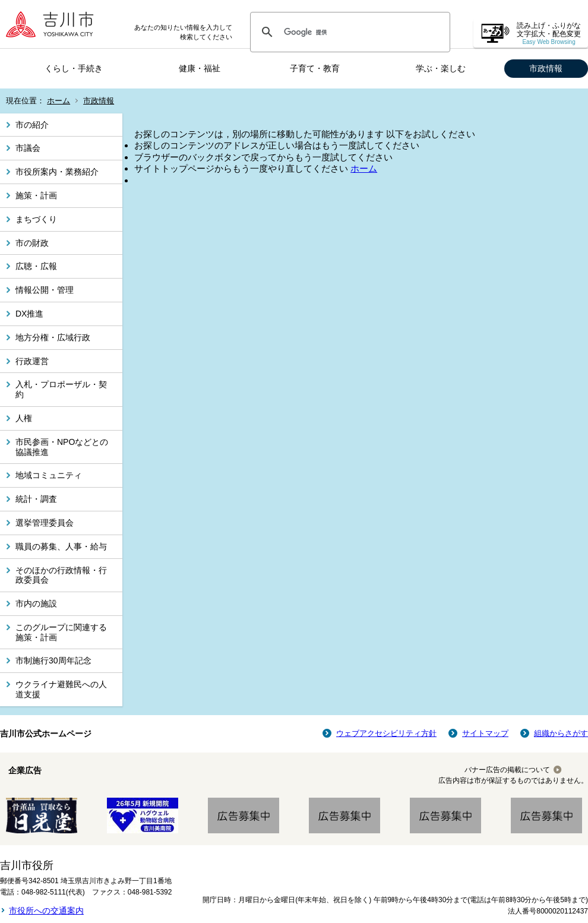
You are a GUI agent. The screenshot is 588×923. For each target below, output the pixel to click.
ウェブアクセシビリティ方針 (386, 733)
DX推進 (29, 314)
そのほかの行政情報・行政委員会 (61, 575)
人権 (24, 418)
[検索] (348, 32)
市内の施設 (36, 603)
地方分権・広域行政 (53, 337)
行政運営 (32, 361)
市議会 (28, 148)
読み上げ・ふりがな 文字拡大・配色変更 (549, 34)
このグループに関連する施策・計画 (61, 632)
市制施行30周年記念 (53, 660)
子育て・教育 (315, 68)
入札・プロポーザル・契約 (61, 389)
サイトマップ (485, 733)
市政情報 (546, 68)
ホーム (59, 101)
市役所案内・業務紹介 (57, 172)
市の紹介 (32, 125)
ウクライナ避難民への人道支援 (61, 689)
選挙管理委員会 (45, 523)
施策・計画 (36, 195)
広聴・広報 (36, 266)
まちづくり (36, 219)
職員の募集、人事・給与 (61, 546)
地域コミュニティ (49, 475)
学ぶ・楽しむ (441, 68)
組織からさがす (561, 733)
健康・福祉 (200, 68)
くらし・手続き (74, 68)
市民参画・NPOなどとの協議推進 (62, 447)
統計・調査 (36, 499)
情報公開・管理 (45, 290)
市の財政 (32, 243)
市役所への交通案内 (46, 911)
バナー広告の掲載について (507, 770)
